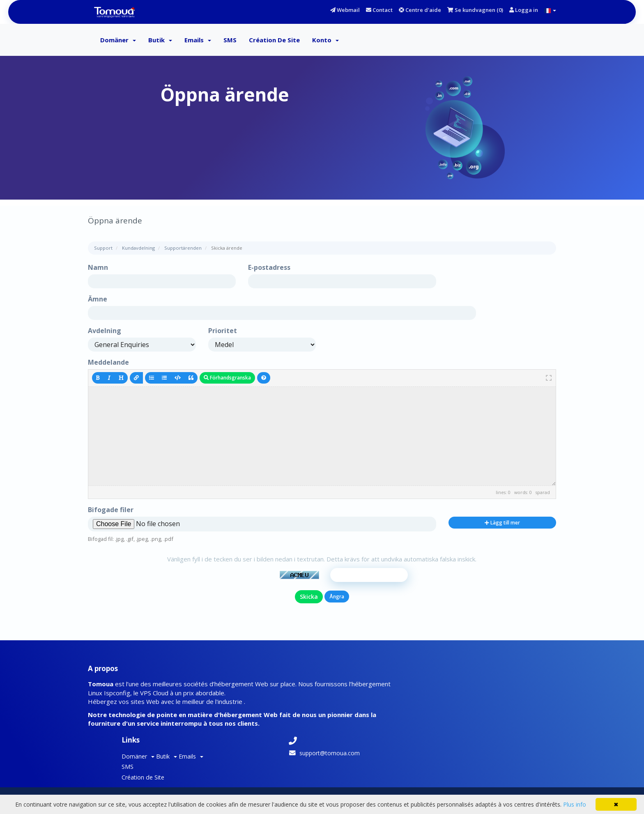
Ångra (337, 607)
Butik (160, 41)
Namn (98, 269)
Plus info (575, 804)
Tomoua (203, 771)
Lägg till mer (502, 524)
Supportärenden (183, 249)
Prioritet (223, 332)
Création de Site (274, 41)
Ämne (98, 301)
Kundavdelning (138, 249)
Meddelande (108, 363)
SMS (230, 41)
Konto (325, 41)
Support (103, 249)
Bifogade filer (111, 511)
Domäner (118, 41)
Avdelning (105, 332)
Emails (198, 41)
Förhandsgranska (227, 379)
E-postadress (269, 269)
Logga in (524, 10)
